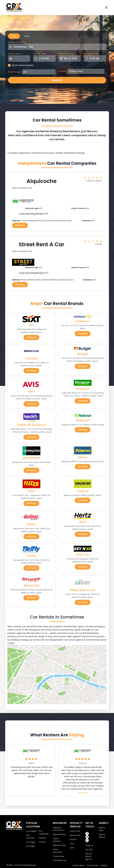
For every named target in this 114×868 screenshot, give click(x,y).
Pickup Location (17, 42)
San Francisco (30, 837)
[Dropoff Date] (71, 58)
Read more (83, 793)
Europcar (83, 389)
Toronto (42, 842)
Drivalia (31, 358)
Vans (27, 36)
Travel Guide (58, 856)
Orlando (42, 838)
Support (89, 845)
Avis (31, 391)
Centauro (83, 321)
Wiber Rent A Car (83, 590)
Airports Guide (59, 845)
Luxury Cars (75, 831)
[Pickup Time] (46, 58)
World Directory (60, 834)
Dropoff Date (66, 54)
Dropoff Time (91, 54)
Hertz (83, 522)
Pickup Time (40, 54)
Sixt (31, 325)
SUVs (72, 844)
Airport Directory (57, 840)
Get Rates (20, 225)
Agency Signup (102, 836)
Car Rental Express (28, 865)
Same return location (23, 65)
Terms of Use (93, 865)
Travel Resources (58, 851)
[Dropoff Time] (97, 58)
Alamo (83, 457)
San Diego (31, 842)
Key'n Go (83, 554)
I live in (62, 71)
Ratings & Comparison (59, 829)
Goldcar (83, 491)
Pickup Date (15, 54)
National (83, 420)
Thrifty (31, 556)
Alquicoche (42, 181)
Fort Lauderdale (44, 832)
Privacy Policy (79, 865)
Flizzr (31, 491)
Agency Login (102, 829)
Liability (104, 865)
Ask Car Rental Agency (89, 856)
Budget (83, 354)
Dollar (31, 524)
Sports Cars (75, 835)
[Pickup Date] (21, 58)
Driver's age (14, 72)
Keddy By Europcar (31, 425)
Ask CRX (89, 850)
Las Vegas (31, 846)
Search (57, 80)
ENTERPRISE (31, 458)
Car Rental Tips (60, 860)
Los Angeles (31, 831)
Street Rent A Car (41, 244)
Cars (14, 36)
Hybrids (73, 839)
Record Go (31, 586)
